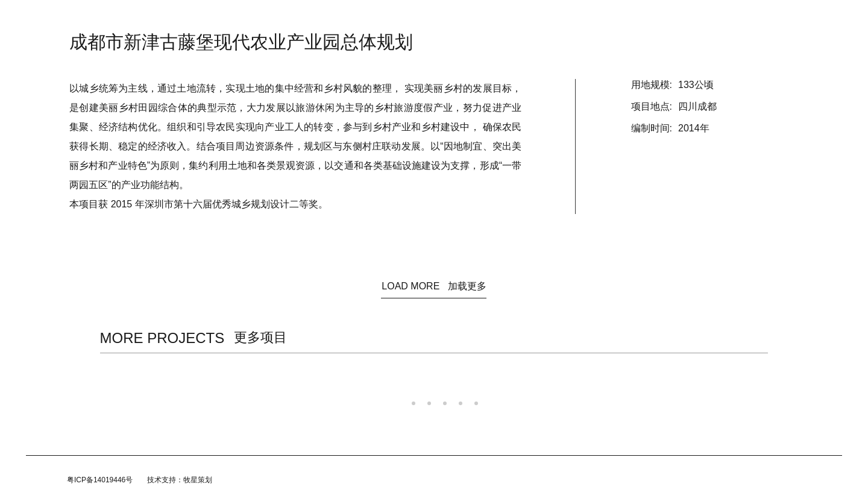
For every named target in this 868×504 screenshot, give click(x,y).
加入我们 (524, 18)
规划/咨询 (443, 18)
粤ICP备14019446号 (100, 480)
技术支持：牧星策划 (180, 480)
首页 (290, 18)
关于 (355, 18)
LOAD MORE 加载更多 (434, 286)
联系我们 (571, 18)
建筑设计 (395, 18)
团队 (484, 18)
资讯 (322, 18)
